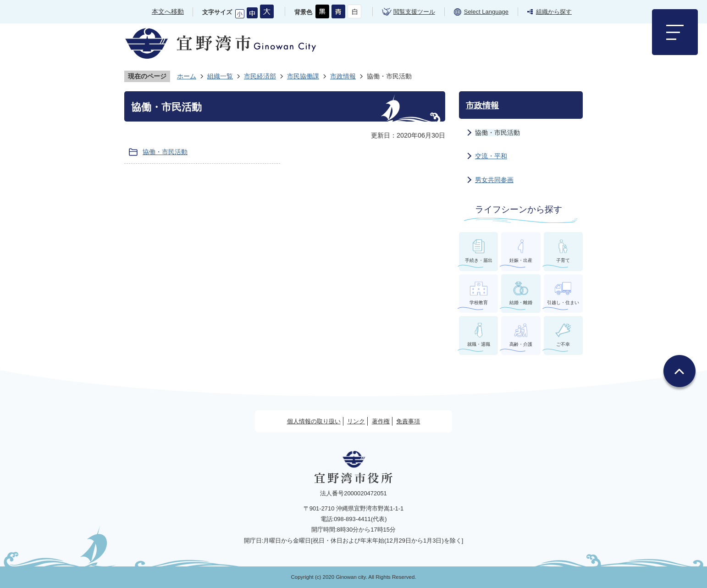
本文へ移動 (168, 11)
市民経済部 (260, 76)
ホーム (187, 76)
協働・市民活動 (165, 152)
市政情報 (343, 76)
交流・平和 (491, 156)
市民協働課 (303, 76)
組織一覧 (220, 76)
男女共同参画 (494, 180)
